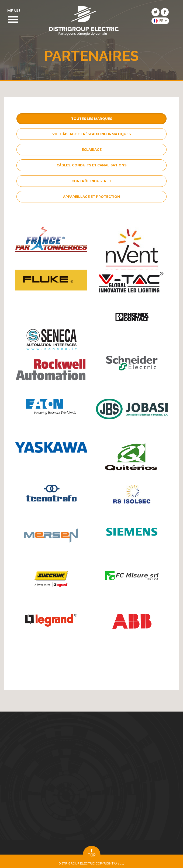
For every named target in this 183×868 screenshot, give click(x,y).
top (91, 853)
